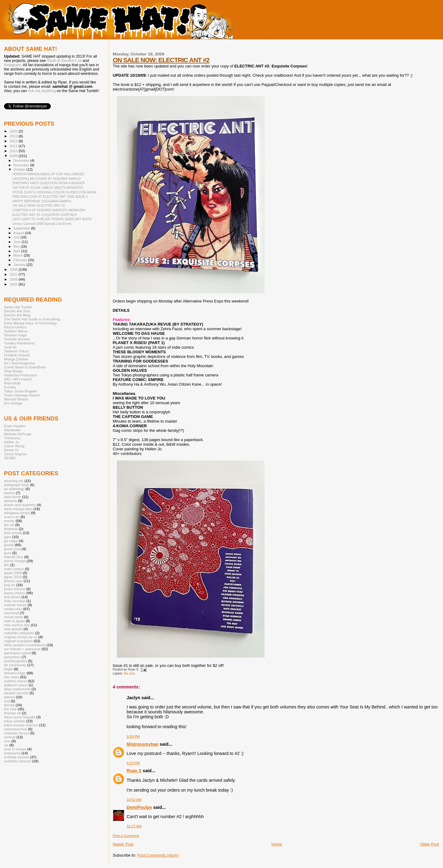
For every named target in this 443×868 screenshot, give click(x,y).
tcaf (7, 701)
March (19, 255)
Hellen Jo (12, 442)
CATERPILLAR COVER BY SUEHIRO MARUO (46, 179)
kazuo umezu (15, 593)
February (21, 260)
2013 (14, 136)
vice (7, 741)
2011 (14, 146)
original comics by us (21, 637)
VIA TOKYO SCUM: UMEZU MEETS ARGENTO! (48, 188)
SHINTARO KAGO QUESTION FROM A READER (49, 183)
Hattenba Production (20, 375)
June (18, 242)
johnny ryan (13, 581)
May (17, 246)
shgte (8, 669)
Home (277, 844)
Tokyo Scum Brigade (20, 391)
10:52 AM (134, 800)
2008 (14, 269)
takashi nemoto (16, 693)
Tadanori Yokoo (16, 351)
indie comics (14, 569)
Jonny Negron (15, 454)
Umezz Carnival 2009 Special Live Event (42, 224)
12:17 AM (134, 826)
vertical (10, 737)
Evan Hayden (15, 426)
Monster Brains (16, 399)
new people (13, 629)
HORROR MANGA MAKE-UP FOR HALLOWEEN (48, 174)
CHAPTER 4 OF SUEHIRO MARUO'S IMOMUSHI (49, 210)
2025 (14, 131)
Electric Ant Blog (17, 315)
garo (8, 537)
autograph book (16, 485)
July (17, 237)
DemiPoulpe (140, 807)
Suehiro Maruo (16, 331)
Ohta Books (13, 371)
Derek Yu (11, 450)
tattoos (9, 697)
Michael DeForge (18, 434)
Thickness (12, 438)
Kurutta (10, 387)
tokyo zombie (15, 721)
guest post (12, 549)
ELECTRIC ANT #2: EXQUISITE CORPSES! (45, 215)
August (19, 233)
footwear (11, 529)
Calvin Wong (14, 446)
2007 (14, 274)
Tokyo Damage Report (22, 395)
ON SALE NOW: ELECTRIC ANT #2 (161, 60)
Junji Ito (10, 347)
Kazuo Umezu (15, 327)
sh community (15, 665)
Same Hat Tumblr (18, 307)
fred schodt (13, 533)
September (22, 228)
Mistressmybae (143, 744)
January (20, 265)
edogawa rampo (17, 513)
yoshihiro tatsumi (18, 761)
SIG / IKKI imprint (18, 379)
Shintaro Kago (15, 335)
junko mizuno (15, 589)
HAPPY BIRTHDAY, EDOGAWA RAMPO (42, 201)
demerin (10, 501)
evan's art (12, 517)
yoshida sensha (16, 757)
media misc (13, 609)
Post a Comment (126, 836)
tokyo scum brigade (20, 717)
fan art (9, 525)
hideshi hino (14, 557)
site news (12, 677)
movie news (14, 617)
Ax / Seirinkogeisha (19, 363)
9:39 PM (133, 736)
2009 (14, 156)
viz (6, 745)
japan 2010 (13, 577)
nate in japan (14, 621)
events (9, 521)
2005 (14, 284)
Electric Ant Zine (17, 311)
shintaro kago (15, 673)
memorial (11, 613)
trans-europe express (21, 725)
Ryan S (134, 771)
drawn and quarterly (20, 505)
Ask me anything (42, 91)
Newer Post (123, 844)
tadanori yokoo (16, 685)
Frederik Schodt (17, 355)
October (20, 169)
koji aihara (12, 597)
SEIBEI (10, 458)
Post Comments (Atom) (158, 855)
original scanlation (18, 641)
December (22, 160)
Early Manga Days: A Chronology (30, 323)
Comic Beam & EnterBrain (25, 367)
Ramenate (12, 430)
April (17, 251)
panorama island (17, 653)
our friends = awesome (22, 649)
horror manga (15, 561)
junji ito (10, 585)
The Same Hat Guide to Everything (32, 319)
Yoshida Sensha (17, 339)
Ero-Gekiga (13, 403)
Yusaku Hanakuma (19, 343)
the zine (130, 673)
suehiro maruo (16, 681)
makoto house (15, 605)
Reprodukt (12, 383)
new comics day (17, 625)
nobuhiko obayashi (19, 633)
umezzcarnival (16, 729)
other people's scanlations (25, 645)
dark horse (12, 497)
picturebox (12, 657)
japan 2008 (13, 573)
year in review (15, 749)
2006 (14, 279)
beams (9, 493)
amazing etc (14, 481)
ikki (7, 565)
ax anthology (14, 489)
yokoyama (12, 753)
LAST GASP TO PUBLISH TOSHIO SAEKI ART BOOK (52, 219)
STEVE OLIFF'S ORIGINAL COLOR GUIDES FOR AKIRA (54, 192)
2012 (14, 141)
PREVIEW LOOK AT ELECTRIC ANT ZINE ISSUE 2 (50, 197)
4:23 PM (133, 763)
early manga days (18, 509)
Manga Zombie (16, 359)
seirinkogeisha (16, 661)
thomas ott (12, 713)
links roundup (15, 601)
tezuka (9, 705)
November (22, 165)
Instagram (12, 65)
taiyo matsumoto (17, 689)
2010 (14, 151)
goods (9, 545)
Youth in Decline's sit (64, 61)
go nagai (11, 541)
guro (8, 553)
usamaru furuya (16, 733)
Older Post (430, 844)
